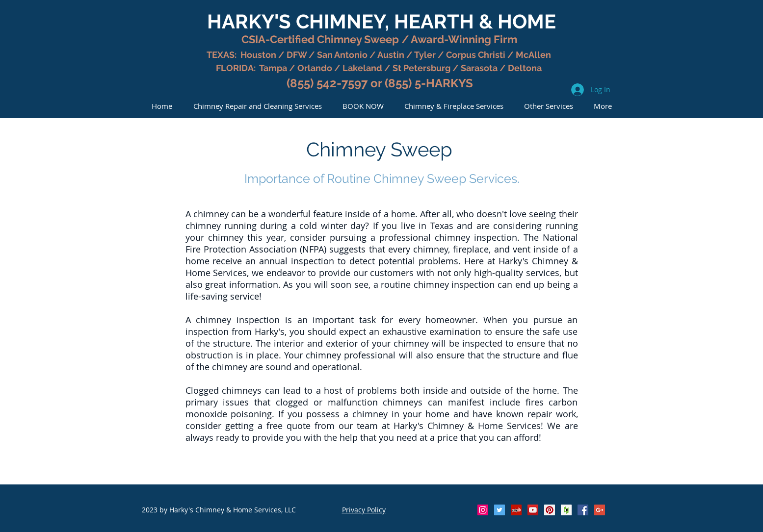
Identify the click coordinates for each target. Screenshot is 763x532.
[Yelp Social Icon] (516, 510)
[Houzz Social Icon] (566, 510)
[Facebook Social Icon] (583, 510)
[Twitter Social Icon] (500, 510)
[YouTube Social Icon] (533, 510)
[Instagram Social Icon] (483, 510)
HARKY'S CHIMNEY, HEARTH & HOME (381, 21)
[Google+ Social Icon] (600, 510)
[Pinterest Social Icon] (550, 510)
